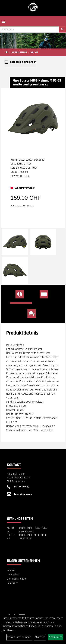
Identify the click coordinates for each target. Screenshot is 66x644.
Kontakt (11, 570)
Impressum (12, 583)
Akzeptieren (56, 637)
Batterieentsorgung (17, 579)
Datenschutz (13, 575)
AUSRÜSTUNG (19, 52)
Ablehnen (40, 637)
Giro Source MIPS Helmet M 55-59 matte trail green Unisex (37, 82)
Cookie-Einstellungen (19, 637)
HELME (34, 52)
